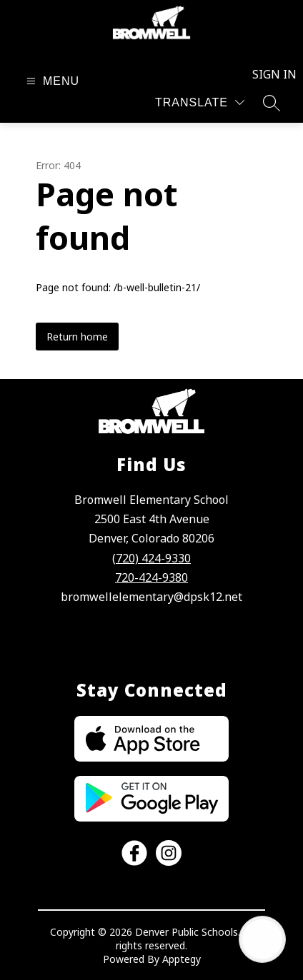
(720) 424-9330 (151, 558)
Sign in (266, 74)
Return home (77, 337)
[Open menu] (51, 81)
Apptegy (182, 959)
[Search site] (272, 103)
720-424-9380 (151, 577)
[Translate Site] (200, 102)
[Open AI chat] (262, 939)
